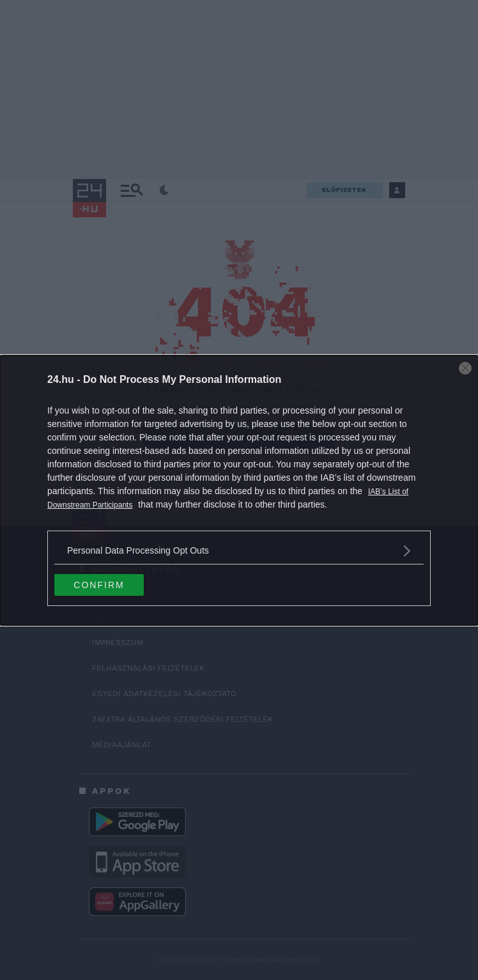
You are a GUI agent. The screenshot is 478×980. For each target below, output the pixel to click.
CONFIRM (99, 585)
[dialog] (239, 490)
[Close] (465, 368)
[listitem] (239, 551)
